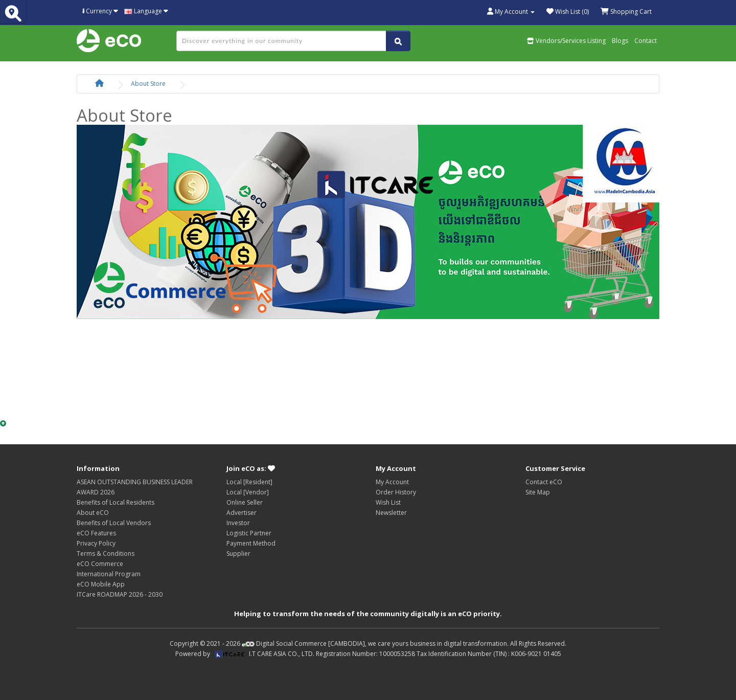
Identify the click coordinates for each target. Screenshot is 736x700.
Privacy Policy (96, 543)
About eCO (93, 513)
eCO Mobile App (101, 584)
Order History (396, 492)
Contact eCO (544, 482)
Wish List (388, 502)
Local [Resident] (249, 482)
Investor (238, 523)
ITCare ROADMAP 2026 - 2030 (120, 594)
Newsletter (391, 513)
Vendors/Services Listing (566, 41)
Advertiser (241, 513)
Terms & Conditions (106, 554)
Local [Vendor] (248, 492)
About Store (148, 84)
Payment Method (251, 543)
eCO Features (96, 533)
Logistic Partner (249, 533)
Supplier (238, 554)
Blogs (620, 41)
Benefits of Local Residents (116, 502)
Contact (646, 41)
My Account (392, 482)
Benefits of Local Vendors (114, 523)
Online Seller (245, 502)
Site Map (538, 492)
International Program (109, 574)
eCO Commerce (100, 564)
